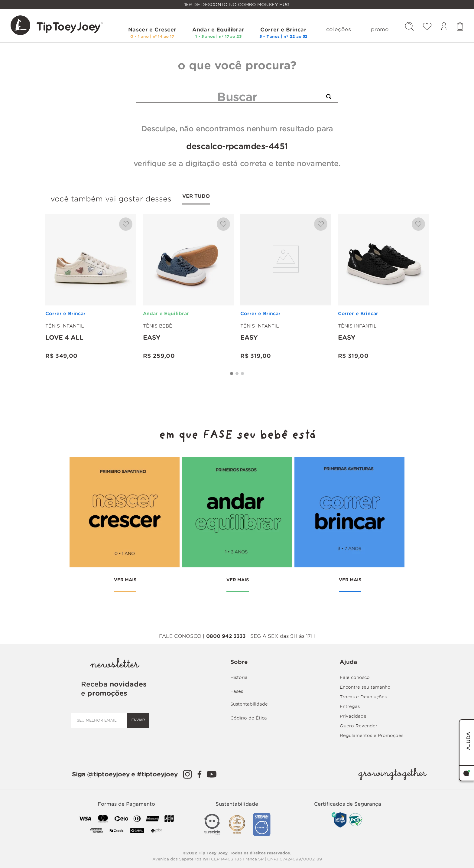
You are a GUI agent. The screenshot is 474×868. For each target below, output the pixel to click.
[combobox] (237, 97)
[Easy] (188, 290)
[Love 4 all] (91, 290)
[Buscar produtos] (330, 96)
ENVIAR (138, 720)
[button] (232, 377)
